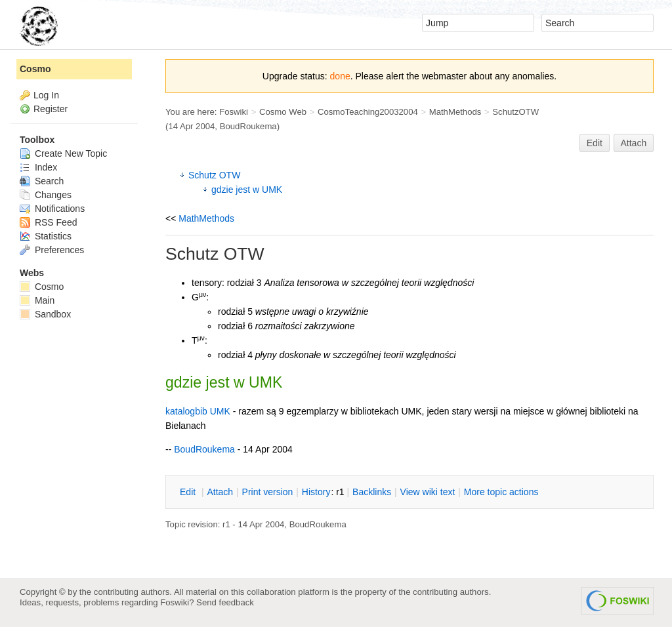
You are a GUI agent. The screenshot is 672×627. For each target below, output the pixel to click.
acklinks (372, 492)
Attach (634, 143)
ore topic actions (501, 492)
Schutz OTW (214, 175)
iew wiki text (428, 492)
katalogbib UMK (198, 411)
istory (316, 492)
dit (189, 492)
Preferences (52, 250)
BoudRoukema (248, 126)
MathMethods (455, 112)
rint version (268, 492)
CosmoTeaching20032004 (368, 112)
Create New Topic (63, 153)
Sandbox (45, 314)
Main (37, 300)
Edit (595, 143)
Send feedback (225, 602)
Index (38, 167)
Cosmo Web (283, 112)
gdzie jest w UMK (247, 190)
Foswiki (234, 112)
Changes (46, 195)
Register (51, 109)
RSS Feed (48, 222)
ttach (220, 492)
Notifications (52, 209)
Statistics (46, 236)
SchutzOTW (515, 112)
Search (42, 181)
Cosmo (35, 69)
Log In (46, 95)
